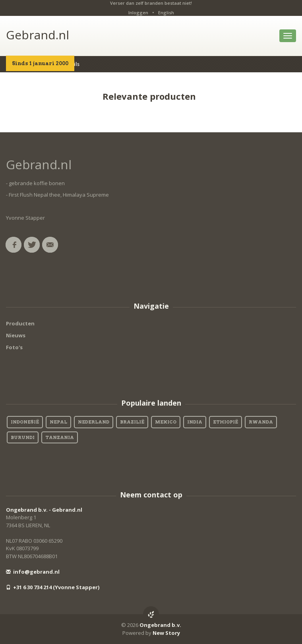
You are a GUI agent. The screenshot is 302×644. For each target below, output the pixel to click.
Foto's (14, 347)
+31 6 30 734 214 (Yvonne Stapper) (53, 587)
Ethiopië (226, 422)
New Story (166, 633)
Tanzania (60, 437)
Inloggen (138, 13)
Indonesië (25, 422)
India (195, 422)
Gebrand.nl (38, 35)
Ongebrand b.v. (160, 625)
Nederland (94, 422)
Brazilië (132, 422)
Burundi (23, 437)
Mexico (166, 422)
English (166, 13)
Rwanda (261, 422)
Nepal (58, 422)
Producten (20, 323)
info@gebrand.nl (33, 572)
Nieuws (16, 335)
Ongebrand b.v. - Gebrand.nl (44, 510)
